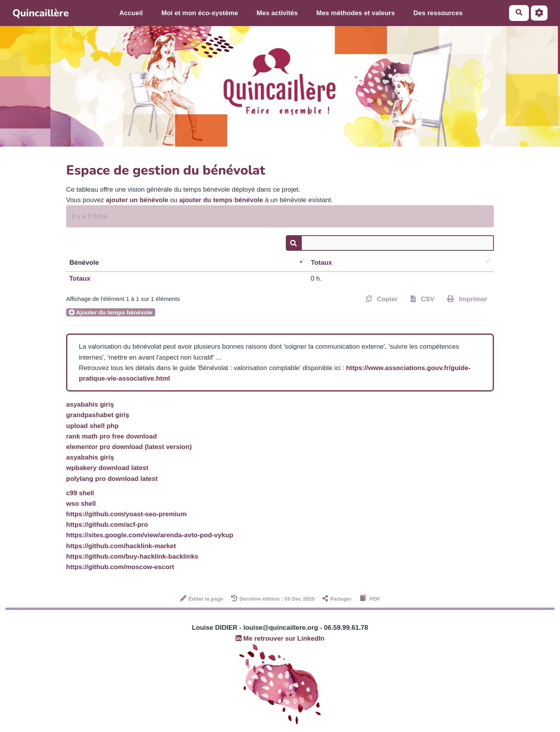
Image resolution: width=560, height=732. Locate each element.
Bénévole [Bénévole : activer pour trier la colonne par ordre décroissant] (84, 263)
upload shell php (92, 426)
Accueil (131, 13)
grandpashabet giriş (98, 415)
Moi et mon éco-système (200, 13)
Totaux (321, 263)
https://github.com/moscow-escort (120, 567)
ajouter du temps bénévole (221, 200)
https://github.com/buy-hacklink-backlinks (132, 556)
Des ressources (438, 13)
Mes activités (277, 13)
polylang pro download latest (112, 479)
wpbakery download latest (107, 468)
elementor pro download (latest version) (129, 447)
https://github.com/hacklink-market (121, 546)
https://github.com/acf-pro (107, 525)
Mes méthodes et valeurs (355, 13)
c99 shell (80, 493)
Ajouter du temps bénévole (111, 312)
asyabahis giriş (90, 404)
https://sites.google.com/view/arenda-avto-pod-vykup (150, 535)
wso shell (81, 504)
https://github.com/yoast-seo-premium (126, 514)
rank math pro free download (111, 436)
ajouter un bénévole (137, 200)
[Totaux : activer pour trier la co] (401, 263)
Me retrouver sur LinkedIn (280, 639)
